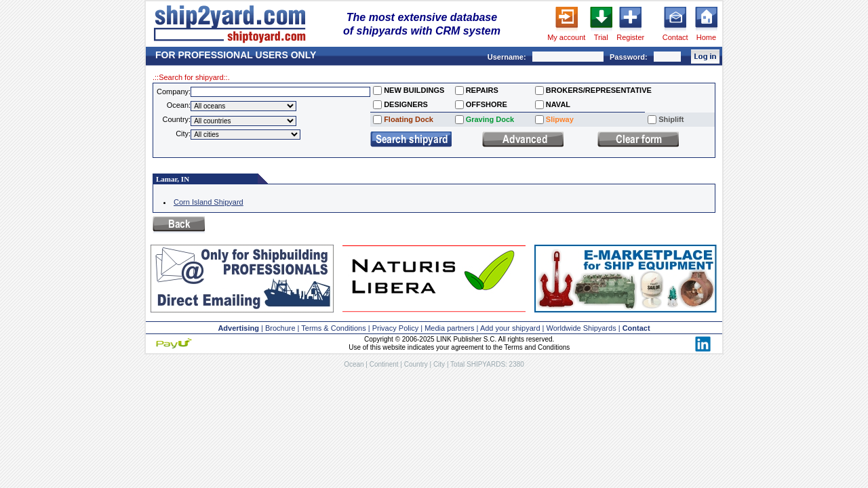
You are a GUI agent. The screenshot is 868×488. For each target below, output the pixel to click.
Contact (675, 37)
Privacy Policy (395, 328)
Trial (601, 37)
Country (416, 364)
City (439, 364)
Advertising (238, 328)
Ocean (354, 364)
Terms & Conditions (333, 328)
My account (566, 37)
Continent (384, 364)
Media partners (449, 328)
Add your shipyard (510, 328)
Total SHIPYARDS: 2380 (487, 364)
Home (706, 37)
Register (630, 37)
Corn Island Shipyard (209, 202)
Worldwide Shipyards (581, 328)
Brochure (280, 328)
